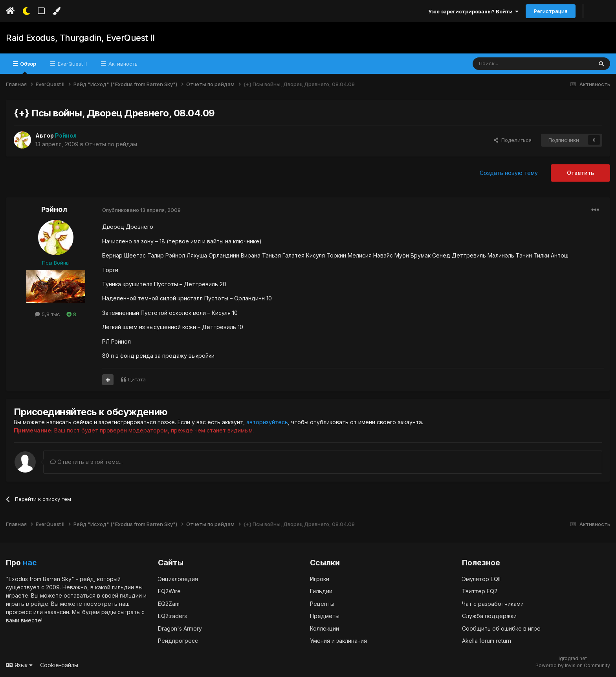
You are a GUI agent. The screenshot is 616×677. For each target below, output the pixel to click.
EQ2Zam (169, 604)
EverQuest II (71, 64)
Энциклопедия (178, 579)
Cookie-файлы (59, 665)
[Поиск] (514, 64)
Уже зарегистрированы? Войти (473, 11)
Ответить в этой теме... (86, 462)
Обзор (27, 67)
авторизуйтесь (267, 422)
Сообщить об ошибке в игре (501, 628)
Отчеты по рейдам (111, 144)
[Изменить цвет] (56, 11)
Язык (19, 665)
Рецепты (322, 604)
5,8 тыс (48, 314)
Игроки (320, 579)
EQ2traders (172, 616)
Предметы (325, 616)
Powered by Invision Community (573, 665)
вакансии (57, 612)
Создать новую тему (509, 173)
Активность (122, 64)
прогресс (19, 612)
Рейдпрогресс (178, 641)
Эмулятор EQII (481, 579)
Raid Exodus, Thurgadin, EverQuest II (80, 38)
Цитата (137, 379)
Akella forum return (487, 641)
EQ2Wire (169, 591)
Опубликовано (141, 210)
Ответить (580, 173)
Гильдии (321, 591)
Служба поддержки (489, 616)
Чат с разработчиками (493, 604)
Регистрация (551, 11)
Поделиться (513, 140)
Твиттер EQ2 (480, 591)
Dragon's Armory (180, 628)
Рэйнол (54, 209)
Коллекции (324, 628)
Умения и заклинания (338, 641)
